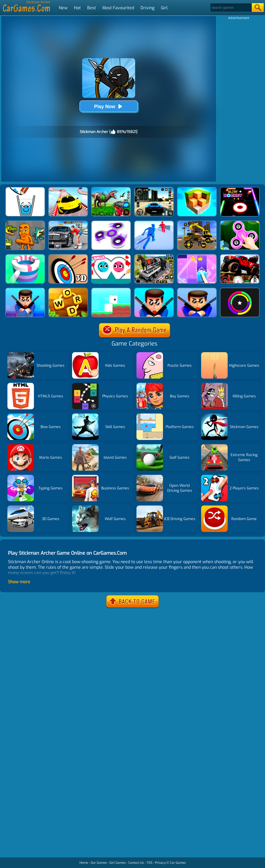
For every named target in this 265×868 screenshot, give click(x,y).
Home (84, 863)
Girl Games (118, 863)
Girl (164, 8)
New (63, 8)
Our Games (99, 863)
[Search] (231, 8)
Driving (147, 8)
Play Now (109, 106)
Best (92, 8)
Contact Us (136, 863)
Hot (77, 8)
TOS (149, 863)
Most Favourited (118, 8)
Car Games (178, 863)
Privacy (160, 863)
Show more (19, 582)
